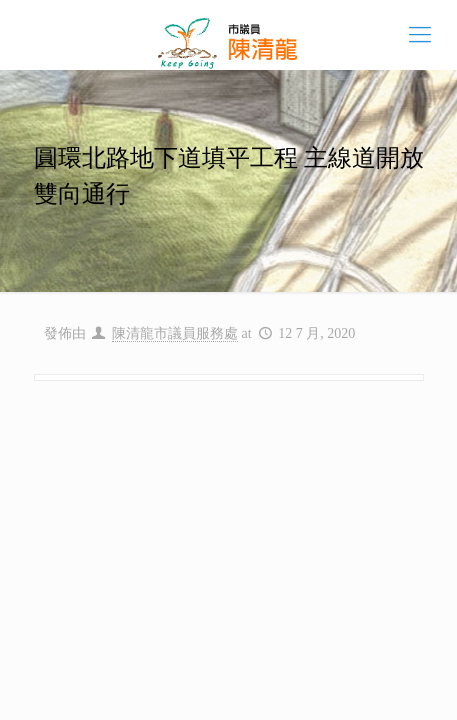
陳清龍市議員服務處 (175, 333)
